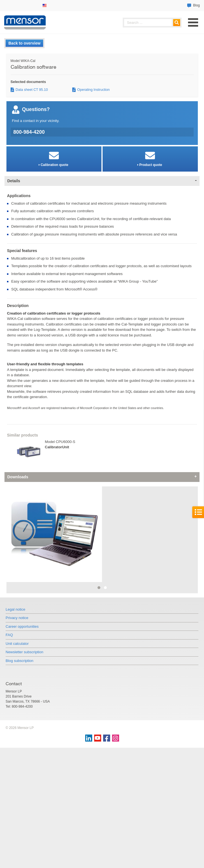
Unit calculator (17, 739)
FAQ (9, 731)
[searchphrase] (152, 23)
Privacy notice (17, 714)
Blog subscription (19, 756)
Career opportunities (22, 722)
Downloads (18, 477)
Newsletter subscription (24, 748)
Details (14, 181)
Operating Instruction (94, 90)
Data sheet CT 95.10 (32, 90)
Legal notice (15, 705)
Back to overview (24, 43)
